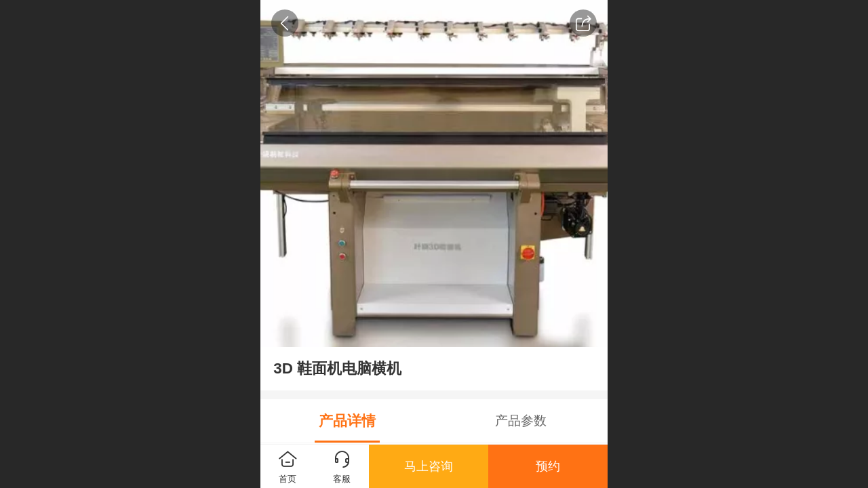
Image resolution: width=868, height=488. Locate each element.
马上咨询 (429, 466)
